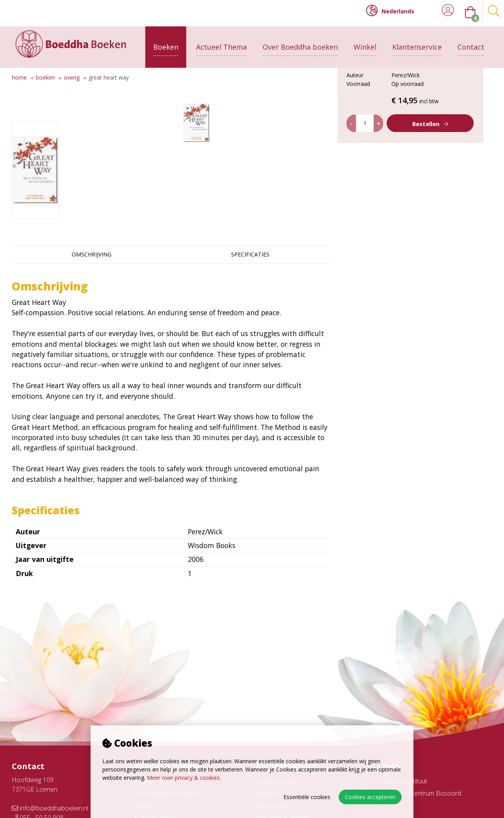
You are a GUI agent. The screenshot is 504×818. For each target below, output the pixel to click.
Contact (471, 42)
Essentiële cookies (307, 797)
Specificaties (250, 254)
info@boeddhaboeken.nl (50, 808)
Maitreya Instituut (403, 781)
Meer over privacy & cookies (183, 778)
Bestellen (426, 188)
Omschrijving (92, 254)
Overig (72, 77)
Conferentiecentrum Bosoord (420, 793)
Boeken (166, 42)
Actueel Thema (221, 42)
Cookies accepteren (370, 797)
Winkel (365, 42)
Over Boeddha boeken (300, 42)
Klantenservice (417, 42)
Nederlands (390, 11)
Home (19, 77)
